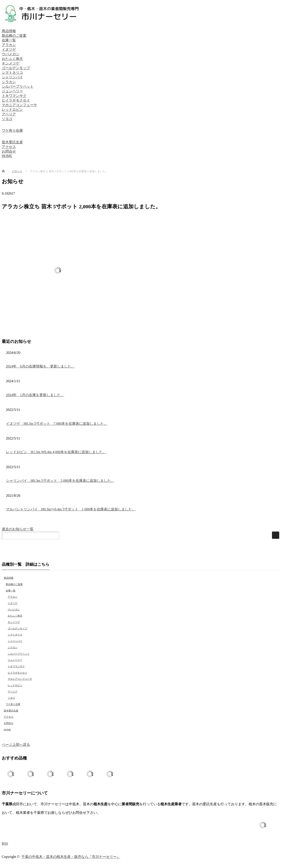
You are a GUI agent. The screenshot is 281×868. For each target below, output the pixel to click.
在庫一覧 (9, 40)
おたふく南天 (12, 59)
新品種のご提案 (14, 36)
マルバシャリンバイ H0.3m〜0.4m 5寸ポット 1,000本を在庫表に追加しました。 (71, 509)
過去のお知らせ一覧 (18, 529)
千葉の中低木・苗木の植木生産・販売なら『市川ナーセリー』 (71, 857)
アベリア (9, 114)
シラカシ (9, 82)
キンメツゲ (11, 63)
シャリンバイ (12, 77)
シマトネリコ (12, 73)
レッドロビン (12, 110)
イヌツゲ (9, 49)
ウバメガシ (11, 54)
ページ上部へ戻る (16, 745)
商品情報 (9, 31)
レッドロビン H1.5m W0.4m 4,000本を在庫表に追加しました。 (56, 452)
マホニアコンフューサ (19, 105)
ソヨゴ (7, 119)
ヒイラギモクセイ (16, 100)
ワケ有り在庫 (12, 130)
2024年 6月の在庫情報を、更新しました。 (40, 366)
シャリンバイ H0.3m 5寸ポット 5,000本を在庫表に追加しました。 (60, 481)
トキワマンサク (14, 96)
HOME (7, 156)
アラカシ (9, 45)
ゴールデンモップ (16, 68)
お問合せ (9, 151)
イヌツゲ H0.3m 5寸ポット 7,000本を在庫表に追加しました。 (57, 424)
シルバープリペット (18, 86)
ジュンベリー (12, 91)
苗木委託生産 (12, 142)
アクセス (9, 147)
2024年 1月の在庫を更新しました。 (35, 395)
